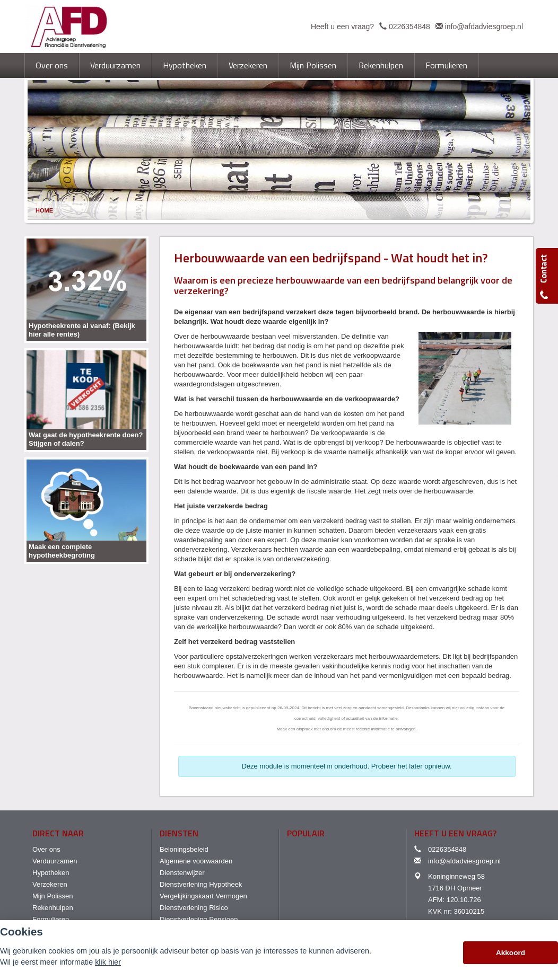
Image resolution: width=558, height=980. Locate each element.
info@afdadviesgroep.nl (484, 27)
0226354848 (409, 27)
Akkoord (511, 953)
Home (44, 210)
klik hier (108, 962)
